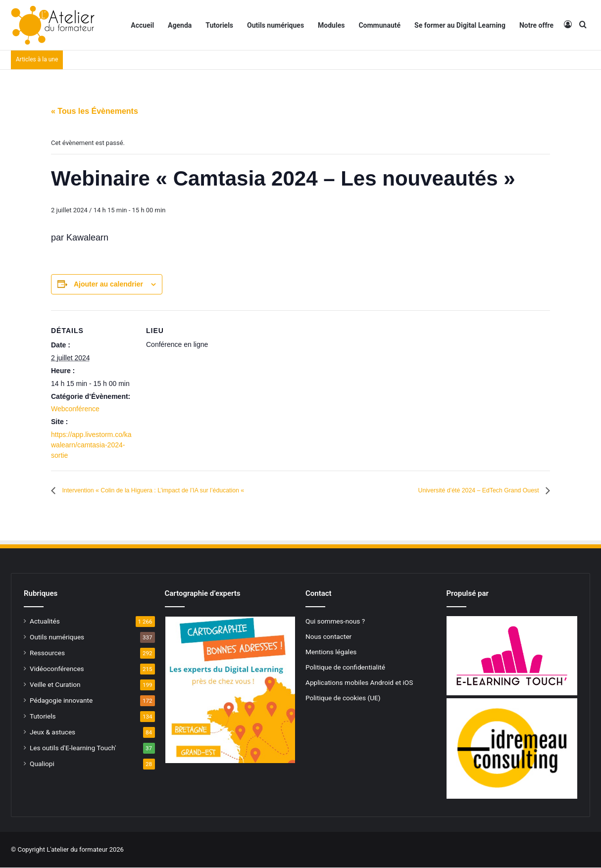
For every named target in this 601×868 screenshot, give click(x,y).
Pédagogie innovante (61, 701)
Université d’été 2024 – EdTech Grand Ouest (461, 491)
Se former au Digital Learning (460, 25)
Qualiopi (42, 764)
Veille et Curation (55, 685)
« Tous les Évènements (95, 111)
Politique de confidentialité (345, 668)
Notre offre (536, 25)
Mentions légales (331, 652)
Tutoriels (219, 25)
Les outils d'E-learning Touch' (73, 748)
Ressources (47, 653)
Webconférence (75, 409)
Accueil (142, 25)
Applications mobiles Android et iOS (359, 683)
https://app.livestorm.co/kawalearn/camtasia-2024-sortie (91, 445)
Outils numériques (275, 25)
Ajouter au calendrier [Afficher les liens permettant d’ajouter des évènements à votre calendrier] (108, 284)
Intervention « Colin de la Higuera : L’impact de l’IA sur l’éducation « (181, 491)
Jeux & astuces (52, 732)
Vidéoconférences (57, 669)
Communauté (379, 25)
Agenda (180, 25)
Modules (331, 25)
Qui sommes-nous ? (335, 622)
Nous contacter (328, 637)
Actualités (45, 622)
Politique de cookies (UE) (343, 698)
